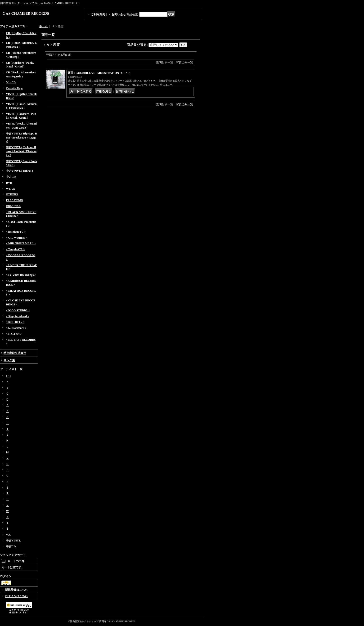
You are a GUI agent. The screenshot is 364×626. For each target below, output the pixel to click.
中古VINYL (13, 541)
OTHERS (12, 194)
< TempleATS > (15, 249)
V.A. (9, 535)
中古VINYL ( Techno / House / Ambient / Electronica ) (21, 151)
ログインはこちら (16, 596)
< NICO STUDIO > (18, 310)
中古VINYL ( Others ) (19, 171)
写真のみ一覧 (184, 63)
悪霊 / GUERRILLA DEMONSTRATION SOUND (99, 73)
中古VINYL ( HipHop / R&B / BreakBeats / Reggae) (21, 138)
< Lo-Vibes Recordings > (21, 275)
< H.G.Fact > (14, 334)
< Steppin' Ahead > (18, 316)
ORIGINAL (13, 206)
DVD (9, 183)
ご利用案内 (98, 14)
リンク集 (9, 360)
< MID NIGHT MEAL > (21, 243)
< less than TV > (16, 232)
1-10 (9, 376)
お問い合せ (119, 14)
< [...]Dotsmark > (16, 328)
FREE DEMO (14, 200)
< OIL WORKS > (17, 238)
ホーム (43, 26)
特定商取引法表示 (15, 353)
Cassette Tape (14, 88)
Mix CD (11, 82)
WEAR (10, 189)
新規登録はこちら (16, 590)
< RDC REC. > (15, 322)
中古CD (11, 177)
